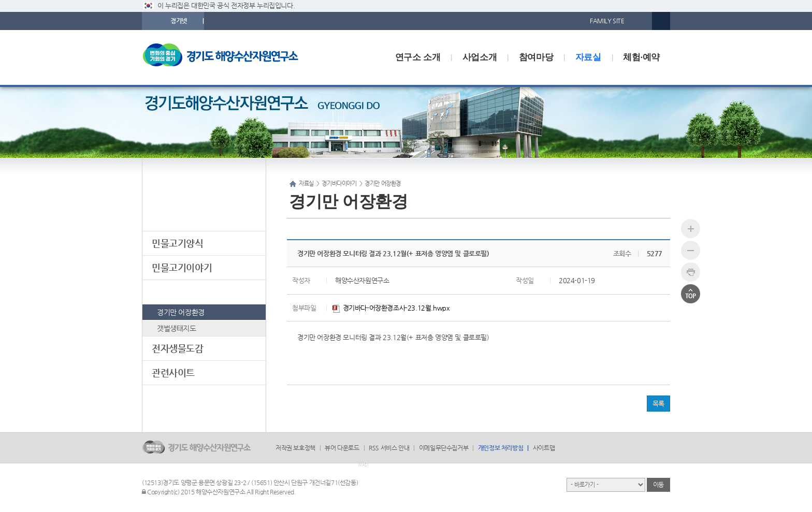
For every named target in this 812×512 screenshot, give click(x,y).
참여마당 (536, 57)
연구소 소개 (418, 57)
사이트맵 (544, 448)
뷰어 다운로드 (342, 448)
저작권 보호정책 (295, 448)
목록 (658, 404)
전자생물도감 (178, 348)
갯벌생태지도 (177, 328)
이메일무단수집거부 (444, 448)
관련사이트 (173, 372)
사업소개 (480, 57)
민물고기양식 (178, 243)
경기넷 (179, 21)
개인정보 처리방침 (501, 448)
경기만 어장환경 (181, 312)
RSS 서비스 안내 (389, 448)
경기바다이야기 (182, 292)
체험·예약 (641, 57)
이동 (658, 485)
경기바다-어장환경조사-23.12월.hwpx (391, 308)
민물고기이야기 (182, 267)
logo (227, 57)
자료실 (588, 57)
